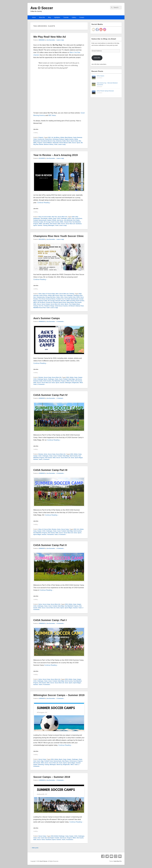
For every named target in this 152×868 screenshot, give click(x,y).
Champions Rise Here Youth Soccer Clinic (59, 236)
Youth (56, 144)
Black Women (69, 137)
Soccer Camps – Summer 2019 (52, 777)
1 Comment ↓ (60, 398)
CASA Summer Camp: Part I (50, 620)
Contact (82, 17)
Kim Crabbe (76, 220)
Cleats (35, 139)
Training (45, 225)
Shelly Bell (56, 143)
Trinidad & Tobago (49, 306)
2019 (73, 217)
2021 (49, 137)
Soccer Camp (48, 377)
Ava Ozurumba (51, 40)
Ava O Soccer (42, 8)
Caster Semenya (78, 137)
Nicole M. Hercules (61, 301)
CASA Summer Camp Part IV (50, 395)
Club (73, 218)
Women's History (49, 144)
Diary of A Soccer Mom (45, 217)
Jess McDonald (68, 220)
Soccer (74, 143)
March (68, 141)
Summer (40, 225)
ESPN (78, 297)
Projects (41, 137)
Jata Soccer (60, 220)
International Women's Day (48, 141)
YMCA (81, 383)
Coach (66, 297)
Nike (80, 141)
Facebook (103, 856)
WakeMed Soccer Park (40, 308)
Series (46, 454)
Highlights (57, 17)
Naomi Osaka (74, 141)
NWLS (35, 302)
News (57, 294)
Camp (54, 218)
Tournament (50, 534)
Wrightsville (76, 383)
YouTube (111, 856)
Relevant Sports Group (60, 302)
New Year (54, 217)
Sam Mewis (46, 224)
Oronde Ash (49, 302)
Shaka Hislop (70, 302)
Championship (41, 297)
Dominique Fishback (58, 139)
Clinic (40, 294)
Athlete (62, 137)
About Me (42, 17)
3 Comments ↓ (61, 698)
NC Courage (47, 222)
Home (34, 17)
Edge (42, 761)
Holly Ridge (72, 379)
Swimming (41, 765)
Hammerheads (43, 220)
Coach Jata (44, 838)
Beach (61, 759)
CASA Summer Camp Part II (50, 545)
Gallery (74, 17)
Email (120, 856)
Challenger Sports (42, 379)
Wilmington (51, 225)
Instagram (116, 856)
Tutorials (66, 17)
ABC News (52, 115)
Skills (70, 143)
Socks (62, 304)
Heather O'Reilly (52, 220)
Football (36, 220)
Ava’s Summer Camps (47, 318)
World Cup (60, 765)
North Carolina (55, 222)
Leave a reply (60, 40)
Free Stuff (67, 299)
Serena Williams (48, 143)
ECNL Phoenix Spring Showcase (105, 91)
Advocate (36, 295)
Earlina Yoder (72, 297)
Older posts (34, 848)
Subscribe (97, 58)
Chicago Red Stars (50, 297)
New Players (66, 761)
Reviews (41, 377)
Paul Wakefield (76, 222)
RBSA (41, 224)
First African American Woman (47, 299)
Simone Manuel (63, 143)
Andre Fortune (43, 295)
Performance (73, 761)
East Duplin (51, 838)
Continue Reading (44, 203)
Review (72, 381)
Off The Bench (41, 302)
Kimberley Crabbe (61, 141)
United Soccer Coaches (61, 306)
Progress (40, 143)
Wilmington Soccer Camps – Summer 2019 (59, 695)
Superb (35, 765)
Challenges (64, 218)
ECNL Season (101, 76)
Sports (78, 143)
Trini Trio (41, 306)
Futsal (51, 761)
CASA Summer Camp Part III (50, 470)
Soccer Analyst (46, 304)
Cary (65, 295)
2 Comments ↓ (61, 322)
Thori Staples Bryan (74, 304)
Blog (49, 17)
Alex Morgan (44, 218)
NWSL (35, 143)
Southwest (79, 224)
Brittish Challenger (59, 836)
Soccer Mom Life (62, 217)
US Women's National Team (76, 306)
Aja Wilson (57, 137)
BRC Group (56, 295)
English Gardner (69, 139)
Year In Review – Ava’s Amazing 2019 (55, 155)
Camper (80, 377)
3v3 (78, 529)
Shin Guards (53, 224)
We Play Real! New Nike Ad (50, 37)
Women (41, 144)
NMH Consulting (71, 301)
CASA (58, 218)
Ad (52, 137)
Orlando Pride (68, 222)
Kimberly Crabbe (38, 381)
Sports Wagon (79, 458)
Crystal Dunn (48, 139)
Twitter (107, 856)
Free (63, 299)
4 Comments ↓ (61, 473)
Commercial (41, 139)
